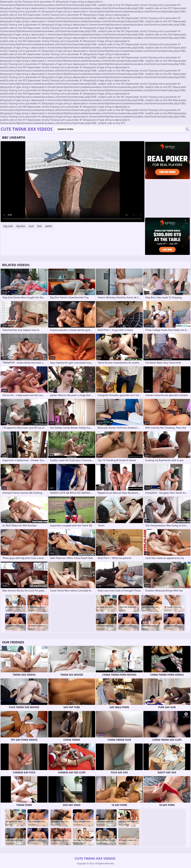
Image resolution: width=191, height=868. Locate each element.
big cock (8, 226)
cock (31, 226)
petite (49, 226)
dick (39, 226)
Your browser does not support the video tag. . (73, 182)
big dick (21, 226)
